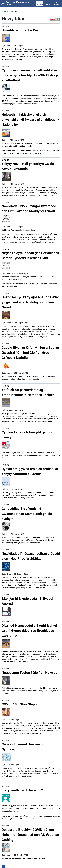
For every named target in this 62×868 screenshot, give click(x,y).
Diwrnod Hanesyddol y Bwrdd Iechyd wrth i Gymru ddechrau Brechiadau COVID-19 (29, 631)
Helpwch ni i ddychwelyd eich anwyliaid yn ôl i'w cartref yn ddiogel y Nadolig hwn (30, 120)
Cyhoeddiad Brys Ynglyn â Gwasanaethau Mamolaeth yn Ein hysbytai (27, 514)
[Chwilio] (47, 4)
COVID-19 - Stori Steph (19, 704)
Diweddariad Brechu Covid (22, 30)
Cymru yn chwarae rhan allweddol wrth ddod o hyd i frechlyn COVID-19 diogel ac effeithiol (31, 75)
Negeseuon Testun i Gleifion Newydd (30, 673)
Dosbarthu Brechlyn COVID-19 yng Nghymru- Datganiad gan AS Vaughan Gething (30, 835)
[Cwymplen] (57, 4)
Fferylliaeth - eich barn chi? (22, 790)
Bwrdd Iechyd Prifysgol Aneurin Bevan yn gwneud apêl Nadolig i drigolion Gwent (31, 302)
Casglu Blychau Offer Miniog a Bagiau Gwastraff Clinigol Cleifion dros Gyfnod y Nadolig (30, 353)
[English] (40, 4)
